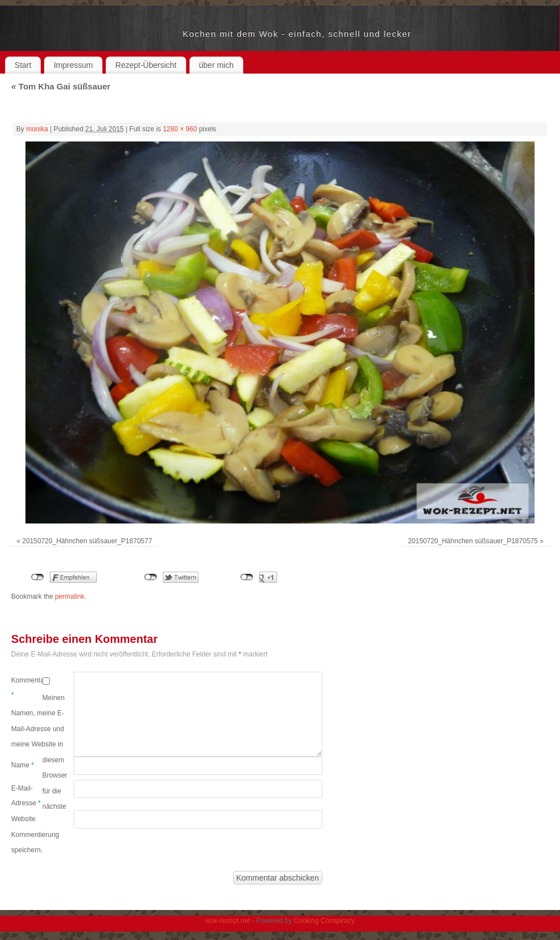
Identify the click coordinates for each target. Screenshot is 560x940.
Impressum (73, 65)
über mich (216, 65)
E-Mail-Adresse (26, 796)
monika (37, 129)
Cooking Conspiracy (324, 921)
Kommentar (27, 688)
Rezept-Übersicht (146, 65)
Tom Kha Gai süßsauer (61, 86)
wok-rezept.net (97, 34)
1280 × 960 (180, 129)
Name (23, 765)
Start (23, 65)
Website (23, 819)
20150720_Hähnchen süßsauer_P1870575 (473, 541)
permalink (70, 596)
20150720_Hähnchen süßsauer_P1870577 (87, 541)
